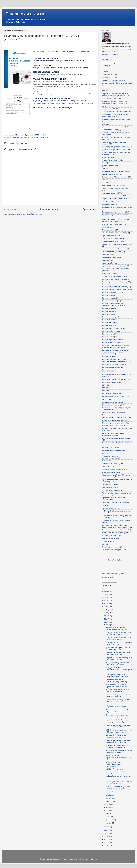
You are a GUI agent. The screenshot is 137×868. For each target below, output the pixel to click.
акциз (104, 106)
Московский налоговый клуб (112, 276)
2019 (106, 616)
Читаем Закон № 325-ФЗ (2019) (113, 533)
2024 (106, 600)
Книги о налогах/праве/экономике (114, 249)
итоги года (105, 227)
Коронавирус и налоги (110, 257)
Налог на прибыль (108, 295)
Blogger (94, 859)
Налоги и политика (109, 331)
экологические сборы (109, 536)
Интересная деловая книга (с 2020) (115, 212)
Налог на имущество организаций (114, 287)
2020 (106, 613)
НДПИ (104, 385)
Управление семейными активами (114, 502)
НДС (103, 388)
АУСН (104, 124)
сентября (110, 798)
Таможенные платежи (110, 484)
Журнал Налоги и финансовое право (115, 188)
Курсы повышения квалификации (114, 266)
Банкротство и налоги (110, 130)
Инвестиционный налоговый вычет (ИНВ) (117, 207)
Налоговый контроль (109, 382)
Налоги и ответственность (111, 328)
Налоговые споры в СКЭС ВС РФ (114, 379)
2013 (106, 836)
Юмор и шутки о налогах (111, 547)
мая (108, 811)
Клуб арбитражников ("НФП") (112, 236)
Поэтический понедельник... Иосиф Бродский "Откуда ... (119, 751)
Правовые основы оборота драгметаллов (117, 443)
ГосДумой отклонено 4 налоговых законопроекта (118, 777)
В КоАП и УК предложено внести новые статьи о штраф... (118, 787)
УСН (103, 505)
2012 (106, 839)
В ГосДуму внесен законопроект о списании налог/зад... (118, 639)
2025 (106, 597)
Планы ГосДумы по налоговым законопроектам (113, 434)
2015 (106, 830)
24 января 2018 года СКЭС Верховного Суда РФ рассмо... (118, 676)
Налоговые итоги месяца (111, 367)
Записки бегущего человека (112, 196)
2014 (106, 833)
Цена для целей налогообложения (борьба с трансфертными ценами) (115, 526)
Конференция (107, 255)
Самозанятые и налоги (110, 464)
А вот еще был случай (110, 99)
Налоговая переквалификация (113, 364)
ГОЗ (103, 163)
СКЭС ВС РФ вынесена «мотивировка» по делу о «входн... (116, 771)
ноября (109, 792)
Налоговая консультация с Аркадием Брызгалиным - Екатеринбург (115, 346)
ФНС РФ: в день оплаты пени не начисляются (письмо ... (118, 691)
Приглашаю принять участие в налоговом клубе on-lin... (117, 716)
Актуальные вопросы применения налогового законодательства (114, 102)
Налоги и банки (107, 308)
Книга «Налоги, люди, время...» (113, 80)
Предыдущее (89, 209)
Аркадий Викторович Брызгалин (117, 44)
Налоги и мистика (108, 323)
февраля (109, 820)
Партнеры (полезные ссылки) (112, 426)
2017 (106, 622)
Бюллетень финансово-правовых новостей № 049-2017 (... (118, 741)
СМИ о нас (106, 466)
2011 (106, 843)
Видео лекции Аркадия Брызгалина (115, 150)
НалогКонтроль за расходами (112, 342)
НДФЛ (104, 391)
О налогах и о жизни (25, 14)
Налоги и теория (108, 337)
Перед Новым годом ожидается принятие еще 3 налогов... (117, 664)
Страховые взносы (109, 472)
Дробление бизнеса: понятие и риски (115, 171)
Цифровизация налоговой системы (115, 530)
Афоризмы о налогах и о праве (113, 127)
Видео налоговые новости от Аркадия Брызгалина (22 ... (117, 706)
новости (105, 399)
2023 (106, 603)
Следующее (10, 209)
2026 (106, 594)
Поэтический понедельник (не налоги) (116, 438)
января (109, 823)
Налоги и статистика (109, 301)
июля (108, 804)
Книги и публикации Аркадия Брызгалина (117, 244)
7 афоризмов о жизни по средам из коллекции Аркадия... (119, 659)
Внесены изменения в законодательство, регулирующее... (114, 764)
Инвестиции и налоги (109, 204)
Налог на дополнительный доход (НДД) (116, 282)
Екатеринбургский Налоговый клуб (114, 177)
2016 (106, 827)
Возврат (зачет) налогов (110, 160)
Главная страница (50, 209)
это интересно (107, 541)
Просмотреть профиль (110, 54)
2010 (106, 846)
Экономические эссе (109, 538)
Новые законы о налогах (111, 405)
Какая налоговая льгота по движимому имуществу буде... (118, 681)
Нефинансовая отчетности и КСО (114, 396)
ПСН (103, 453)
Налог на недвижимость (110, 292)
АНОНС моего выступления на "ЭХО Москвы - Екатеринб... (119, 731)
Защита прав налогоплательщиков (114, 199)
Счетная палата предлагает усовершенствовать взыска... (117, 686)
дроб (103, 169)
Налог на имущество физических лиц (115, 290)
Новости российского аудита (112, 402)
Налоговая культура (109, 357)
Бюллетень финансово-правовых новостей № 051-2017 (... (118, 654)
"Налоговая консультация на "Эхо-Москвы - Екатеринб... (118, 701)
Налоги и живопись (109, 311)
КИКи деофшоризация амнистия (114, 233)
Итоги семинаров (108, 230)
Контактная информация (111, 63)
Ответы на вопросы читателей (113, 420)
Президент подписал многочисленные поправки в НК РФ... (118, 757)
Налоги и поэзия (108, 334)
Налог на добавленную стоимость (114, 279)
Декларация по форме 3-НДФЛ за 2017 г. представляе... (118, 649)
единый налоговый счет (110, 174)
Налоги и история (108, 314)
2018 (106, 619)
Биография (106, 66)
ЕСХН (104, 183)
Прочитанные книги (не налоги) (113, 450)
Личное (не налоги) (109, 273)
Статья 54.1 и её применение (112, 469)
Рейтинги (105, 461)
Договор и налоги (108, 166)
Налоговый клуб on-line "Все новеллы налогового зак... (116, 736)
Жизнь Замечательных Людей (113, 185)
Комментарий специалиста (112, 252)
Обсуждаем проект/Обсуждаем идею (115, 413)
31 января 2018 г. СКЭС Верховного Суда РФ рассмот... (119, 644)
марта (108, 817)
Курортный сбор (108, 263)
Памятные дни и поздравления (113, 423)
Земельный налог (108, 202)
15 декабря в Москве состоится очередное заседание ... (117, 746)
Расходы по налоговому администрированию (110, 457)
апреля (109, 814)
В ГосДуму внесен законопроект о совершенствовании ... (118, 634)
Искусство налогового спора (112, 224)
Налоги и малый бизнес (110, 320)
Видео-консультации (109, 74)
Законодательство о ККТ (111, 193)
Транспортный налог (109, 487)
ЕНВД (104, 180)
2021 (106, 610)
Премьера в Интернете (110, 448)
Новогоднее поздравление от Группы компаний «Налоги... (117, 628)
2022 (106, 607)
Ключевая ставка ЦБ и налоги (113, 241)
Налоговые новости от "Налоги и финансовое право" (30, 138)
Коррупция (106, 260)
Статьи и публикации (109, 77)
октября (109, 795)
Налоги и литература (109, 317)
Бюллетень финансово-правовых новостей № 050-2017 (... (118, 726)
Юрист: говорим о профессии (112, 550)
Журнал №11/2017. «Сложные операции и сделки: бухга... (117, 721)
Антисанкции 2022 (108, 109)
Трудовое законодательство (112, 490)
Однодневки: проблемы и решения (114, 417)
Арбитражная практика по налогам (114, 112)
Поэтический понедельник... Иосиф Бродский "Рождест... (119, 711)
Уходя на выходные (109, 508)
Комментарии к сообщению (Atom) (30, 214)
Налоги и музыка (108, 325)
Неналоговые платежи (110, 394)
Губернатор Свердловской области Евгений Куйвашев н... (119, 696)
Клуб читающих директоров (112, 238)
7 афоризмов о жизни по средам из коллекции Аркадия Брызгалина (115, 95)
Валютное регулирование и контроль (115, 147)
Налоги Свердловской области (113, 340)
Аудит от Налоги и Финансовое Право (116, 119)
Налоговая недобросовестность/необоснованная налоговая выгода (115, 360)
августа (109, 801)
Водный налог (107, 157)
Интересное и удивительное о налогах (116, 215)
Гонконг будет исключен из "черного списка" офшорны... (119, 782)
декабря (109, 625)
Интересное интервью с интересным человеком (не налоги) (115, 220)
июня (108, 807)
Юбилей (105, 544)
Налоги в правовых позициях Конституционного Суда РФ (112, 305)
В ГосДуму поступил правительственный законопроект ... (119, 670)
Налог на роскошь (108, 298)
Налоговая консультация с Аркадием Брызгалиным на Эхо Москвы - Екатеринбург (115, 352)
